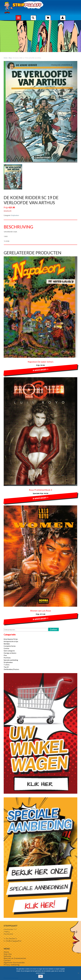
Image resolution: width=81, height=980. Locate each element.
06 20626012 (11, 939)
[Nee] (78, 973)
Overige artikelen (10, 653)
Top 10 (6, 667)
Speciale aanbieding (11, 660)
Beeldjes (7, 644)
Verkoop (7, 956)
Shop (10, 58)
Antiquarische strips (11, 641)
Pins (5, 655)
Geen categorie (9, 651)
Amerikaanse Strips (11, 639)
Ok (41, 976)
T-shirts (7, 665)
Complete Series (10, 646)
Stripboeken (15, 215)
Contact (7, 960)
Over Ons (8, 954)
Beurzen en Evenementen (15, 958)
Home (6, 58)
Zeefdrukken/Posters (11, 669)
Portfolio (7, 658)
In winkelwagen (40, 370)
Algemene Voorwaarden (14, 962)
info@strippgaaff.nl (13, 941)
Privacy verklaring (12, 965)
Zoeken (53, 629)
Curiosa (6, 648)
